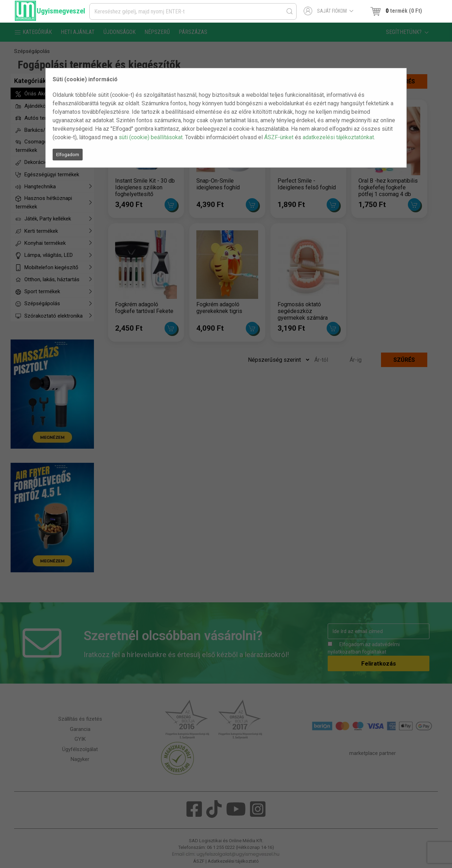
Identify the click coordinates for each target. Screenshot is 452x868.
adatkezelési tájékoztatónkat (338, 137)
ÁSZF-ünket (279, 137)
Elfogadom (68, 155)
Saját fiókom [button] (329, 11)
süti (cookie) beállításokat (151, 137)
